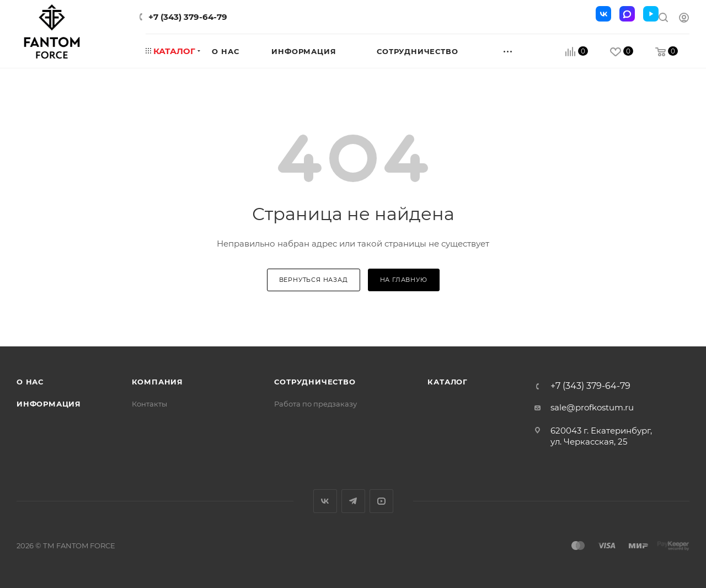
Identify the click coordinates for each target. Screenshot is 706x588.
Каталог (448, 382)
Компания (157, 382)
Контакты (149, 404)
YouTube (381, 501)
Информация (49, 404)
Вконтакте (325, 501)
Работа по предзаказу (315, 404)
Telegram (353, 501)
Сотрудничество (315, 382)
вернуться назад (314, 280)
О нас (30, 382)
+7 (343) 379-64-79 (188, 17)
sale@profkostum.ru (592, 407)
